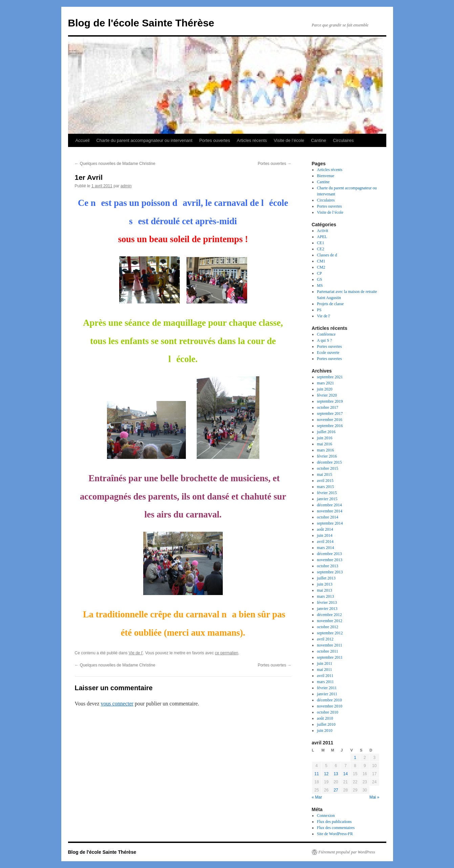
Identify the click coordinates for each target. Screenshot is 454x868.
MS (320, 285)
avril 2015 (325, 481)
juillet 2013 (326, 578)
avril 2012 (325, 639)
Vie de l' (136, 653)
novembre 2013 (330, 560)
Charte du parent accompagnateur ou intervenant (144, 140)
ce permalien (227, 653)
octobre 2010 (328, 712)
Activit (322, 231)
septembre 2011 (330, 657)
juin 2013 (325, 584)
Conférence (326, 334)
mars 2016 (325, 450)
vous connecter (117, 704)
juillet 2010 (326, 724)
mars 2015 (325, 487)
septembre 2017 (330, 414)
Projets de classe (330, 304)
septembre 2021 (330, 377)
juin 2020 (325, 389)
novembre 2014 (330, 511)
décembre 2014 (329, 505)
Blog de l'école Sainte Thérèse (141, 23)
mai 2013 (325, 590)
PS (319, 310)
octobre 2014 (328, 517)
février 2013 (327, 602)
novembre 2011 (330, 645)
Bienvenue (326, 176)
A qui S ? (324, 340)
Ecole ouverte (328, 353)
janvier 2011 (327, 694)
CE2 (320, 249)
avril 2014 (325, 542)
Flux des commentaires (336, 828)
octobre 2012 (328, 627)
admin (126, 186)
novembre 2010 (330, 706)
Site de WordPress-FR (335, 834)
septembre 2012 (330, 633)
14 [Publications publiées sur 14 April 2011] (345, 774)
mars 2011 (325, 682)
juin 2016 (325, 438)
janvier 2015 (327, 499)
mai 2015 (325, 474)
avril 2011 (325, 676)
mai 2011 (325, 670)
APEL (322, 237)
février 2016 (327, 456)
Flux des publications (334, 822)
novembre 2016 (330, 420)
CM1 (321, 261)
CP (319, 273)
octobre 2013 (328, 566)
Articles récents (252, 140)
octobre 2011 (328, 651)
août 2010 (325, 718)
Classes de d (327, 255)
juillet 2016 (326, 432)
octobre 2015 (328, 468)
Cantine (318, 140)
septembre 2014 (330, 523)
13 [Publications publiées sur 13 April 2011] (336, 774)
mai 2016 (325, 444)
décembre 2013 (329, 554)
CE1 (320, 243)
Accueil (83, 140)
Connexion (326, 816)
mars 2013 (325, 596)
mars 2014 (325, 548)
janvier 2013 (327, 609)
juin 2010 (325, 731)
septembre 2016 (330, 426)
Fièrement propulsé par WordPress (347, 852)
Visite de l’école (289, 140)
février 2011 (327, 688)
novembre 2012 (330, 621)
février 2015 (327, 493)
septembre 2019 (330, 401)
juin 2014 (325, 535)
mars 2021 (325, 383)
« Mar (317, 797)
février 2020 (327, 395)
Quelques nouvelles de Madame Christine (115, 164)
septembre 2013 (330, 572)
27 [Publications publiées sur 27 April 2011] (336, 790)
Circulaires (343, 140)
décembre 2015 (329, 462)
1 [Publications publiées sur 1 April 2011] (355, 758)
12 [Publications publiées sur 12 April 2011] (326, 774)
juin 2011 (325, 663)
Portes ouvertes (214, 140)
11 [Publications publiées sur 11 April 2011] (317, 774)
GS (319, 279)
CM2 (321, 267)
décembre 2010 (329, 700)
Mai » (374, 797)
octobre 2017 (328, 407)
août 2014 (325, 529)
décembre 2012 (329, 615)
